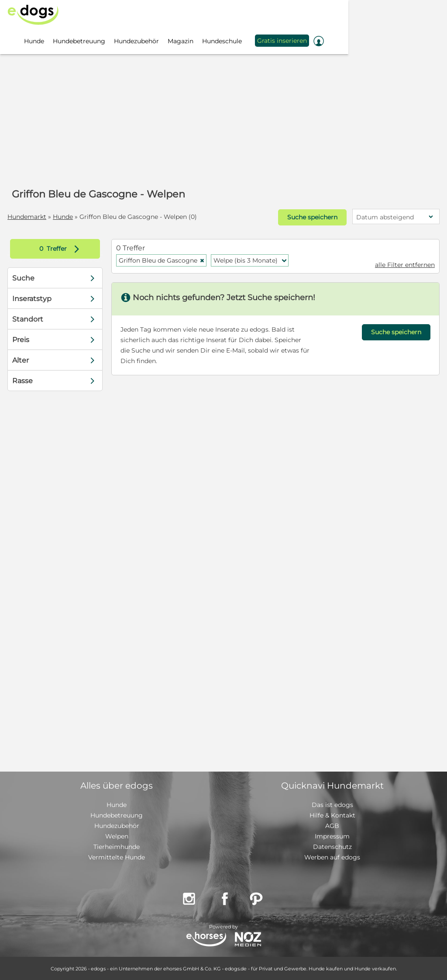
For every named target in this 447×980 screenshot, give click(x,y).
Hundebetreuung (117, 815)
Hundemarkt (27, 217)
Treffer (62, 248)
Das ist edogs (332, 804)
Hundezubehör (117, 825)
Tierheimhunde (117, 846)
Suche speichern (311, 217)
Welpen (117, 836)
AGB (332, 825)
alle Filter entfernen (404, 264)
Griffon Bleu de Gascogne (162, 260)
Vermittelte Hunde (117, 857)
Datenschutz (332, 846)
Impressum (332, 836)
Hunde (63, 217)
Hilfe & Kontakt (332, 815)
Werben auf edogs (332, 857)
